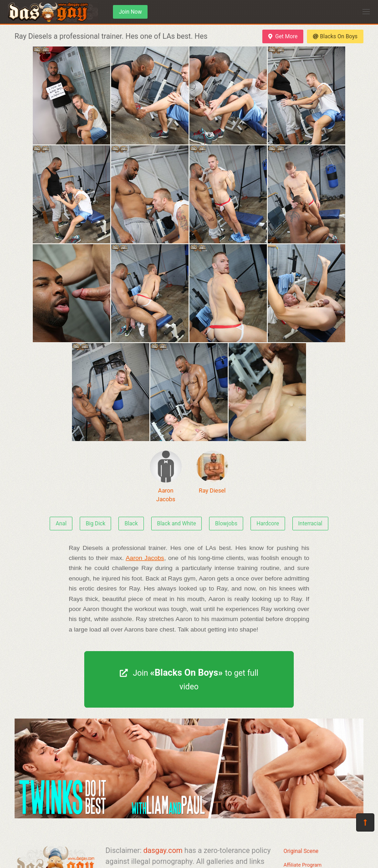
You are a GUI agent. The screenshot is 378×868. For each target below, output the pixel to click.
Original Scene (301, 851)
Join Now (130, 12)
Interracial (310, 524)
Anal (61, 524)
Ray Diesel (212, 472)
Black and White (177, 524)
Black (131, 524)
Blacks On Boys (335, 36)
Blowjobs (226, 524)
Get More (283, 36)
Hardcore (268, 524)
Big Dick (95, 524)
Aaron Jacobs (166, 477)
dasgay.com (163, 850)
